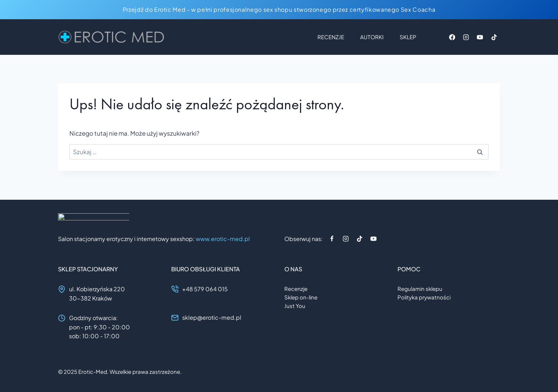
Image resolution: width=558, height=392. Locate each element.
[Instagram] (466, 37)
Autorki (372, 37)
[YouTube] (480, 37)
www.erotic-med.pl (223, 239)
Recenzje (331, 37)
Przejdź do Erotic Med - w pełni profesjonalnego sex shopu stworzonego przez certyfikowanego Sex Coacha (279, 9)
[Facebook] (452, 37)
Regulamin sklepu (420, 289)
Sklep (408, 37)
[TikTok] (494, 37)
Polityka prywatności (424, 297)
